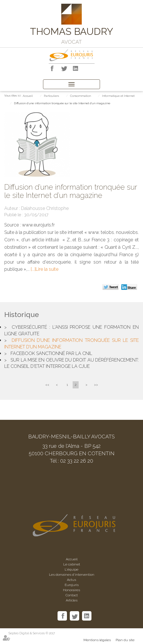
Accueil (28, 96)
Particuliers (51, 96)
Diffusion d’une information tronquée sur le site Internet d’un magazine (62, 103)
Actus (71, 580)
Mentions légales (97, 640)
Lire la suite (47, 269)
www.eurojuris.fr (38, 225)
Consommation (80, 96)
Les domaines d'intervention (72, 575)
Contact (72, 595)
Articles (72, 600)
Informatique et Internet (118, 96)
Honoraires (71, 590)
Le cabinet (72, 564)
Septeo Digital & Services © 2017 (32, 633)
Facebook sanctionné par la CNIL (51, 353)
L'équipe (71, 569)
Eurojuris (72, 585)
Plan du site (125, 640)
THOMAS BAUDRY (71, 31)
